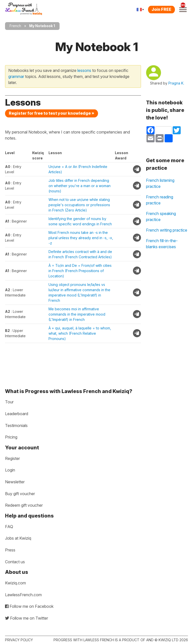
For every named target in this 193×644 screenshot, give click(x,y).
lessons (84, 70)
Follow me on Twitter (27, 618)
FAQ (9, 527)
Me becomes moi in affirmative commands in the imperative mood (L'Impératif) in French (77, 314)
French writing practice (167, 230)
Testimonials (16, 425)
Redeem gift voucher (24, 505)
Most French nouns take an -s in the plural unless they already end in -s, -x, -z (81, 238)
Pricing (11, 437)
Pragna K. (176, 83)
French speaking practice (161, 217)
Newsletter (15, 482)
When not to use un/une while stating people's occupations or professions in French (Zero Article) (79, 205)
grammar (16, 76)
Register (12, 458)
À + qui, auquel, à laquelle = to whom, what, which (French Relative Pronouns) (80, 333)
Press (10, 550)
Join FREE (161, 9)
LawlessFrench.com (23, 595)
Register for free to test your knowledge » (52, 113)
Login (10, 470)
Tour (9, 402)
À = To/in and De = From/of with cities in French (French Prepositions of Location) (80, 271)
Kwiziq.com (15, 583)
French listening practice (160, 183)
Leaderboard (17, 414)
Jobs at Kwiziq (18, 538)
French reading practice (160, 200)
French (15, 26)
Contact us (15, 562)
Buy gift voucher (20, 494)
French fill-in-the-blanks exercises (162, 244)
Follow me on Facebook (29, 606)
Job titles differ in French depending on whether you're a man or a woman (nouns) (80, 186)
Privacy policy (19, 640)
